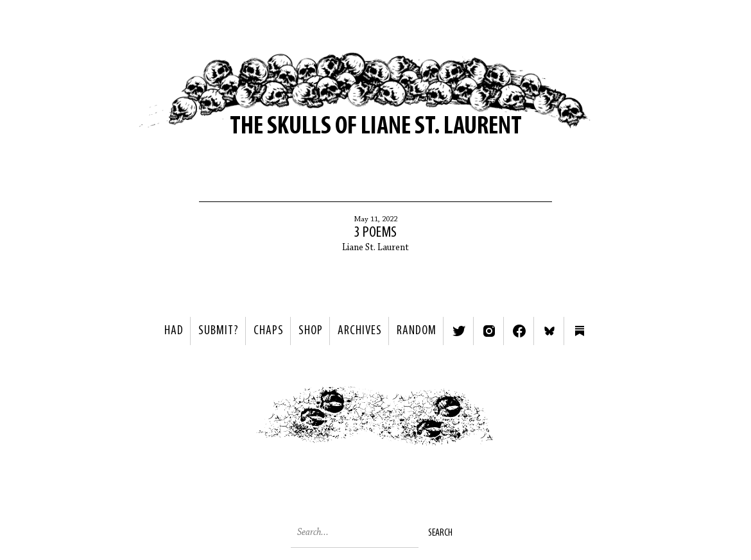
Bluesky (549, 331)
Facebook (519, 331)
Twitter (459, 331)
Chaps (269, 331)
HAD (174, 331)
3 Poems (376, 233)
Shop (311, 331)
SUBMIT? (219, 331)
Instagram (489, 331)
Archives (360, 331)
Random (417, 331)
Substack (580, 331)
